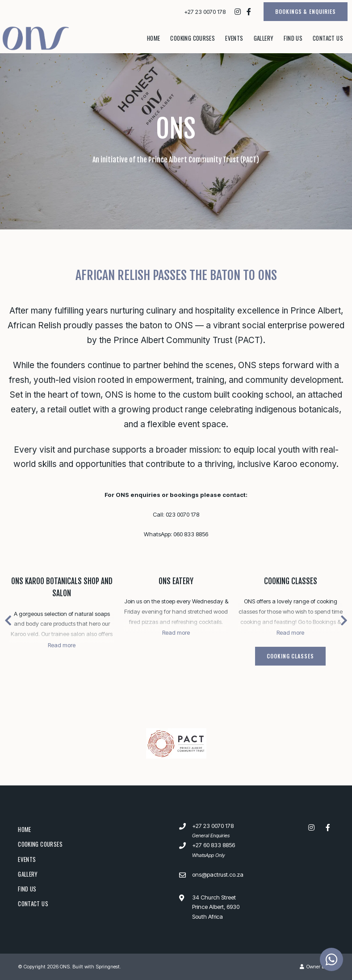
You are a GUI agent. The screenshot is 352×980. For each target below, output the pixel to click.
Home (154, 38)
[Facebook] (249, 12)
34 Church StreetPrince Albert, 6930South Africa (216, 907)
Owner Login (317, 967)
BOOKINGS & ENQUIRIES (306, 11)
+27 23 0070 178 (205, 12)
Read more (62, 645)
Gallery (264, 38)
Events (234, 38)
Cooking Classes (291, 581)
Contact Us (328, 38)
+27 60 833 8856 (214, 845)
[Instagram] (238, 12)
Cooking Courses (193, 38)
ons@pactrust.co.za (218, 874)
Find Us (293, 38)
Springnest (108, 967)
